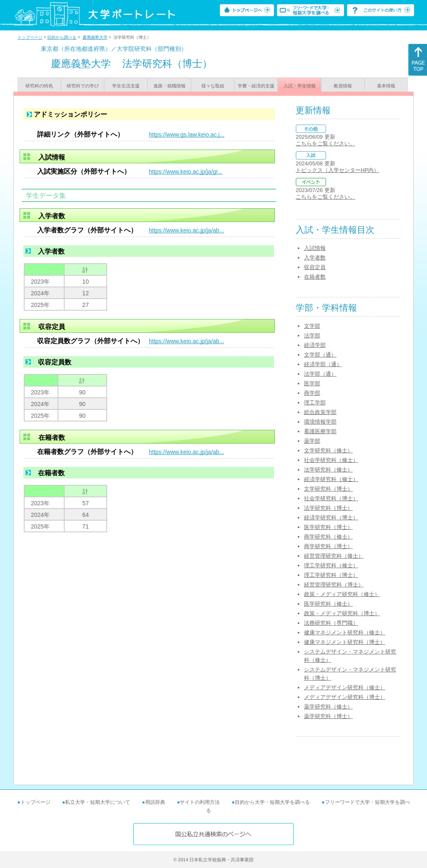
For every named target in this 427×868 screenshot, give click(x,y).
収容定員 (315, 267)
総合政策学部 (320, 412)
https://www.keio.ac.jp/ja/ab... (187, 230)
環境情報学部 (320, 422)
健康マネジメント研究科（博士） (345, 642)
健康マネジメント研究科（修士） (345, 632)
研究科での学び (83, 86)
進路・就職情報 (170, 86)
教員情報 (343, 86)
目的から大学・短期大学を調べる (272, 802)
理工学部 (315, 403)
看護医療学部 (320, 431)
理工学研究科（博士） (331, 575)
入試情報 (315, 248)
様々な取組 (213, 86)
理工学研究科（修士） (331, 565)
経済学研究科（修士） (331, 479)
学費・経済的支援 (256, 86)
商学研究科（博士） (328, 546)
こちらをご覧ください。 (325, 143)
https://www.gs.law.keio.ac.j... (187, 135)
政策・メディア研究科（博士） (342, 613)
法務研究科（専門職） (331, 623)
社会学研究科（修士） (331, 460)
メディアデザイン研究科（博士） (345, 697)
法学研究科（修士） (328, 470)
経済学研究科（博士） (331, 518)
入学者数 (315, 258)
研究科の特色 (39, 86)
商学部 (312, 393)
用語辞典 (155, 802)
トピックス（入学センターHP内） (337, 170)
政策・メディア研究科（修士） (342, 594)
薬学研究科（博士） (328, 716)
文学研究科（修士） (328, 450)
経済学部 (315, 345)
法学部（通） (320, 374)
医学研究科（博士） (328, 527)
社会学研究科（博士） (331, 498)
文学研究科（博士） (328, 489)
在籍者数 (315, 277)
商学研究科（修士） (328, 537)
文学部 (312, 326)
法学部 (312, 335)
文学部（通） (320, 355)
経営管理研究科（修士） (334, 556)
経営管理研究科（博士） (334, 585)
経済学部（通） (323, 364)
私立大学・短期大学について (98, 802)
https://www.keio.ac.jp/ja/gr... (186, 172)
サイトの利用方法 (200, 802)
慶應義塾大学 (95, 37)
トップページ (30, 37)
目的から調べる (62, 37)
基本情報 (386, 86)
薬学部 (312, 441)
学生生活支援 (126, 86)
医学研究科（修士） (328, 604)
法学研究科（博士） (328, 508)
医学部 (312, 383)
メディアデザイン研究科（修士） (345, 687)
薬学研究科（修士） (328, 707)
